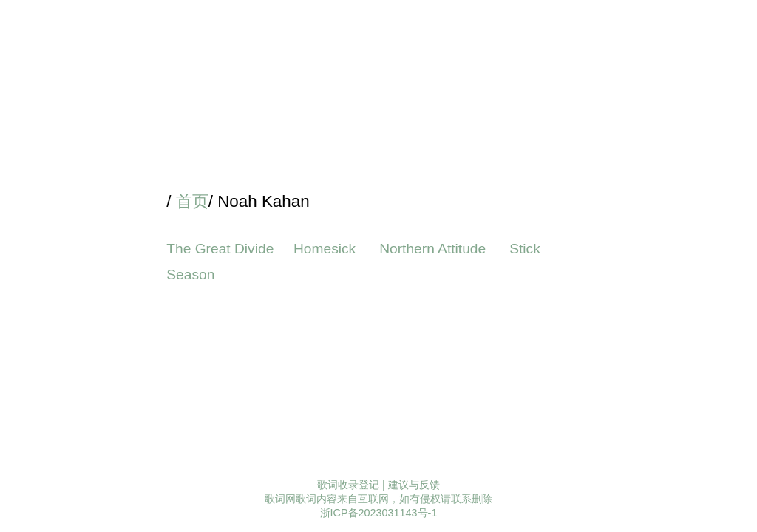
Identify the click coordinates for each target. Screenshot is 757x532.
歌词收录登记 (348, 485)
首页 (192, 201)
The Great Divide (220, 249)
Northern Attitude (434, 249)
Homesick (327, 249)
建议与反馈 (414, 485)
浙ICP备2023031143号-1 (379, 513)
